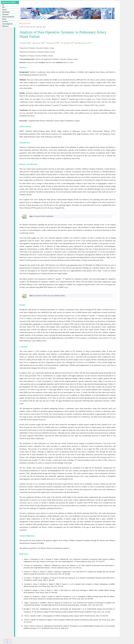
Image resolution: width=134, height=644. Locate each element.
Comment (5, 22)
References (5, 26)
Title (3, 7)
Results (4, 19)
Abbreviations (6, 12)
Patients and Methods (8, 17)
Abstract (4, 10)
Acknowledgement (7, 24)
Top (3, 5)
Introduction (5, 14)
